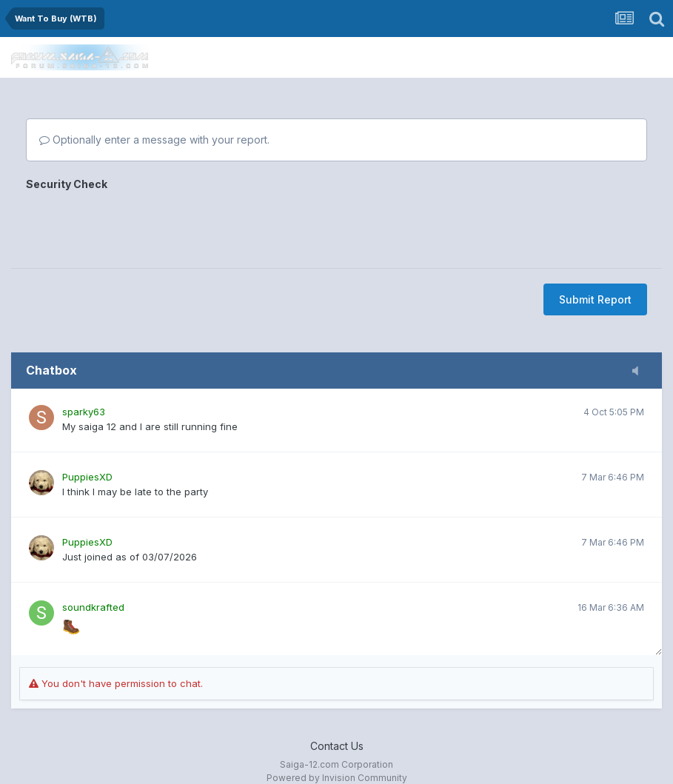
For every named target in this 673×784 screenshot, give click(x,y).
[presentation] (138, 224)
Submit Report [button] (595, 299)
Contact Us (337, 746)
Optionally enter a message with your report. (154, 140)
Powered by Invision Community (337, 778)
